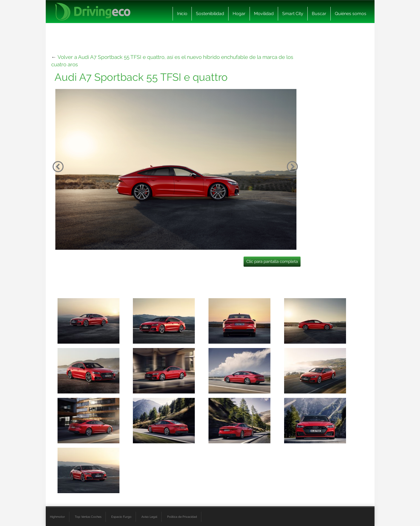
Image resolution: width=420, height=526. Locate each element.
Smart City (293, 14)
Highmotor (57, 517)
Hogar (239, 14)
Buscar (319, 14)
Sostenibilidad (210, 14)
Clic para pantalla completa (272, 261)
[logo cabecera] (93, 12)
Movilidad (264, 14)
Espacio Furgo (121, 517)
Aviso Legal (149, 517)
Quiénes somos (351, 14)
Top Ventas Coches (88, 517)
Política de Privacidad (182, 517)
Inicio (182, 14)
